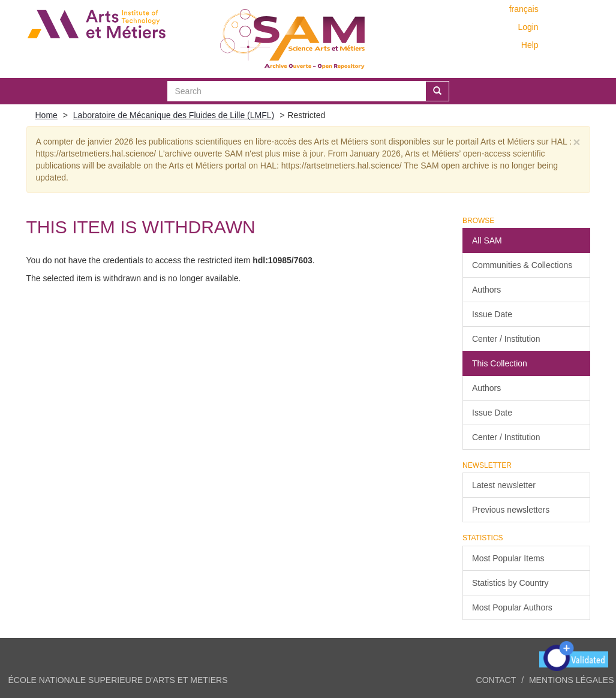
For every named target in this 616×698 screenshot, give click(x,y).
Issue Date (492, 314)
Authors (486, 290)
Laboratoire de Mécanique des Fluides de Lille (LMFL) (174, 115)
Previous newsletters (511, 510)
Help (530, 45)
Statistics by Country (510, 583)
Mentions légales (572, 680)
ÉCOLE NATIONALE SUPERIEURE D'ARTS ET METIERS (118, 680)
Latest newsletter (504, 485)
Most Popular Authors (512, 607)
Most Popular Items (508, 558)
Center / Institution (506, 339)
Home (46, 115)
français (524, 9)
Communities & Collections (522, 265)
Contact (496, 680)
